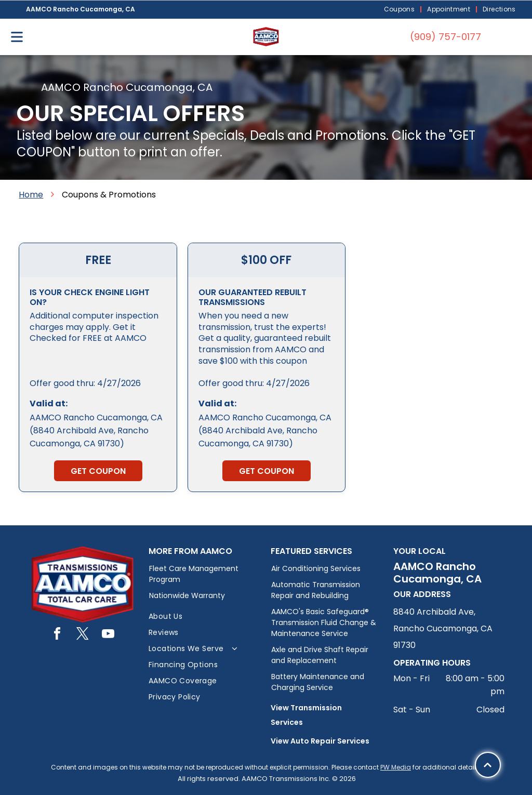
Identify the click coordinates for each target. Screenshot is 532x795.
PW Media (396, 767)
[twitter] (83, 635)
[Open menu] (17, 37)
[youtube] (108, 635)
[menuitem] (401, 10)
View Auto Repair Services (320, 741)
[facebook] (57, 635)
